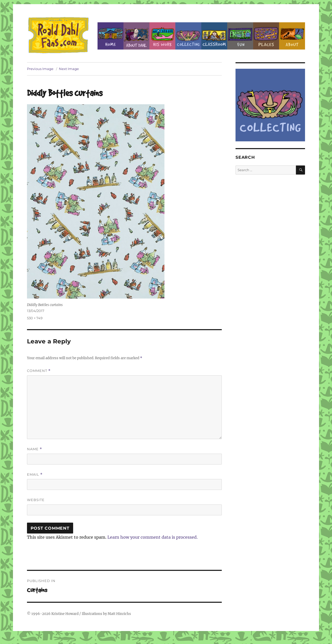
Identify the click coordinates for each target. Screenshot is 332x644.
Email (35, 475)
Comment (39, 371)
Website (36, 500)
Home (110, 36)
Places (266, 36)
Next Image (69, 69)
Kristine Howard (65, 614)
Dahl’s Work (162, 36)
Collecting (188, 36)
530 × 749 (35, 318)
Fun (240, 36)
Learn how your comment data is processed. (153, 537)
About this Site (292, 36)
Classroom (214, 36)
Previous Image (40, 69)
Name (34, 449)
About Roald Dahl (136, 36)
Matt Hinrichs (119, 614)
